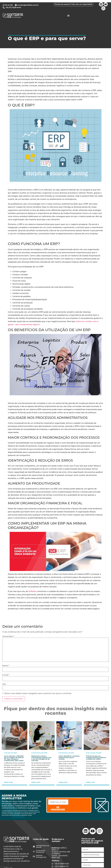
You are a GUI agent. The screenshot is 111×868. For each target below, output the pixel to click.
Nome (6, 666)
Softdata (32, 591)
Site (4, 684)
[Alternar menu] (68, 16)
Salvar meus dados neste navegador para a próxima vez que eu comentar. (38, 693)
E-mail (6, 675)
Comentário (8, 636)
